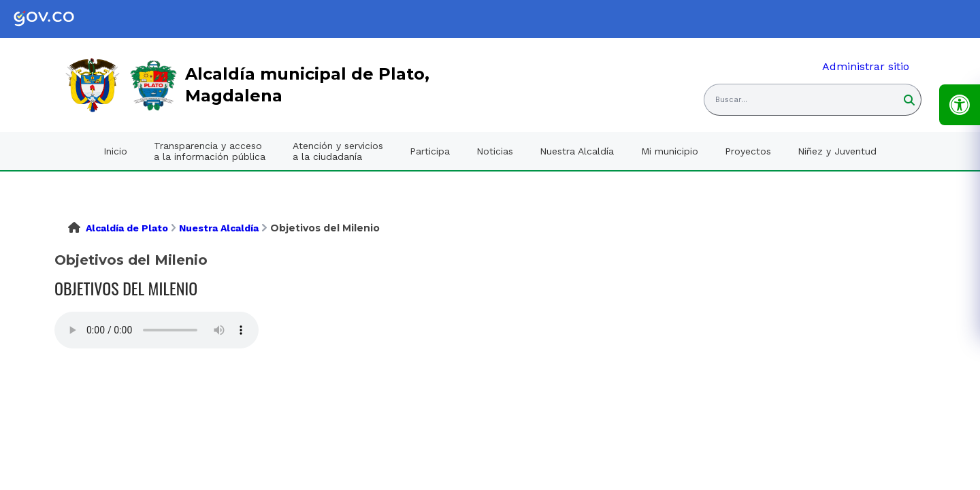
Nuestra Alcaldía (577, 151)
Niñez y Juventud (837, 151)
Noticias (495, 151)
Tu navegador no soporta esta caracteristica (157, 330)
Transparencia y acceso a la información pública (210, 151)
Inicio (115, 151)
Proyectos (748, 151)
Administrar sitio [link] (866, 66)
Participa (430, 151)
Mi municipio (670, 151)
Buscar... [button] (731, 100)
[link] (54, 19)
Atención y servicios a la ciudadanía (338, 151)
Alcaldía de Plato (127, 228)
